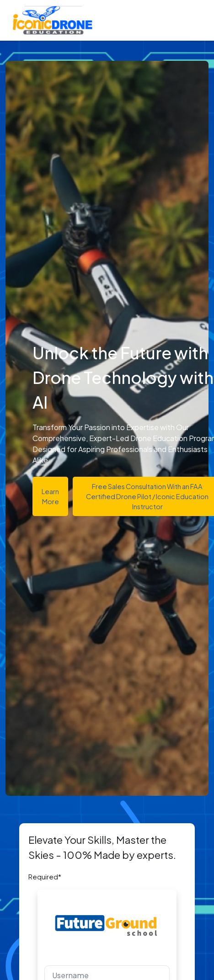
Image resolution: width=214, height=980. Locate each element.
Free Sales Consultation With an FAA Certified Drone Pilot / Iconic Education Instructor (147, 496)
